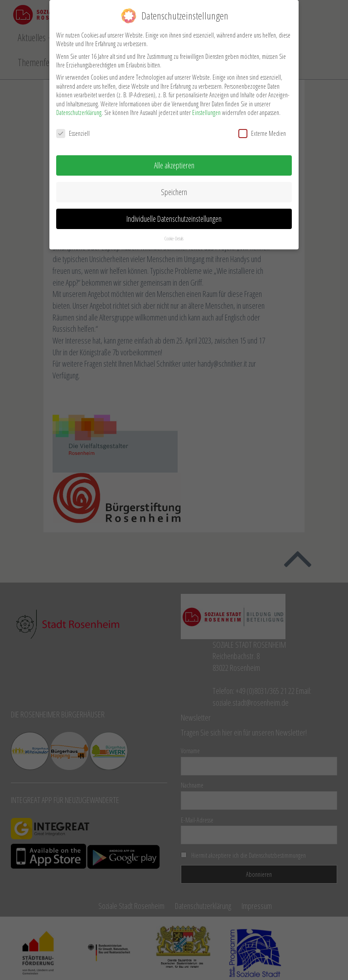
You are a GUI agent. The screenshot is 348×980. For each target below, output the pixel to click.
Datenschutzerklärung (79, 110)
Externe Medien (262, 131)
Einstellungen (206, 110)
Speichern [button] (174, 189)
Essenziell (73, 131)
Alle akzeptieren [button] (174, 163)
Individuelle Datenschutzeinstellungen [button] (174, 216)
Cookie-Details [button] (174, 236)
